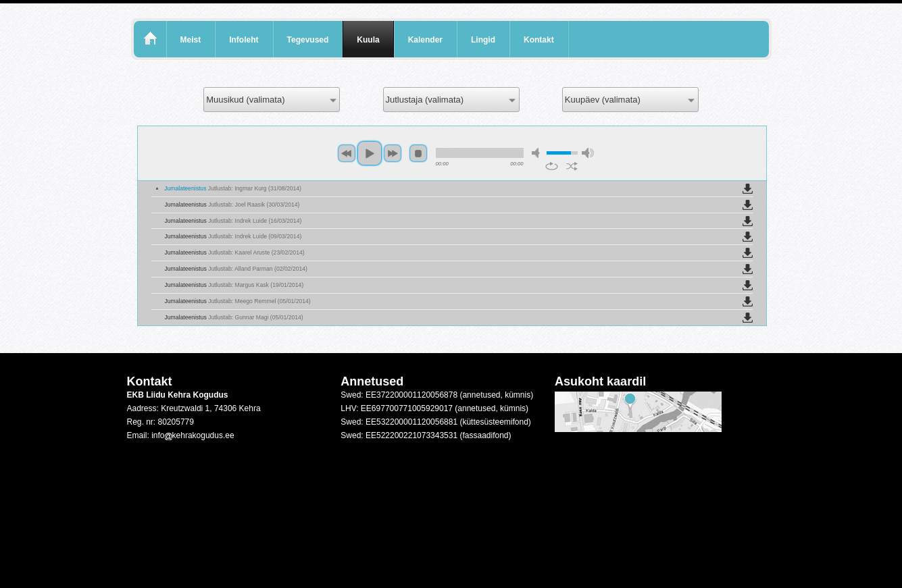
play (370, 153)
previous (347, 153)
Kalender (425, 40)
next (393, 153)
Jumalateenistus (233, 188)
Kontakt (539, 40)
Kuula (368, 40)
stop (418, 153)
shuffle (572, 166)
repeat (552, 166)
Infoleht (244, 40)
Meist (191, 40)
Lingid (483, 40)
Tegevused (308, 40)
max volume (588, 153)
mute (538, 153)
